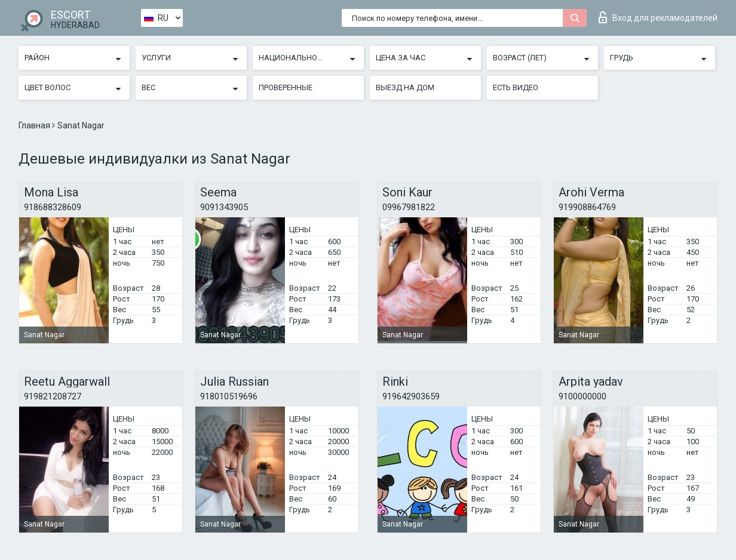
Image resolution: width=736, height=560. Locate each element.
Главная (35, 125)
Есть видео (516, 87)
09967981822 (409, 207)
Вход (658, 17)
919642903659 (411, 396)
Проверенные (286, 87)
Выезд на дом (405, 87)
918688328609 (53, 207)
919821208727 (53, 396)
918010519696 (229, 396)
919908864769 (587, 207)
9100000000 (582, 396)
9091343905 (224, 207)
